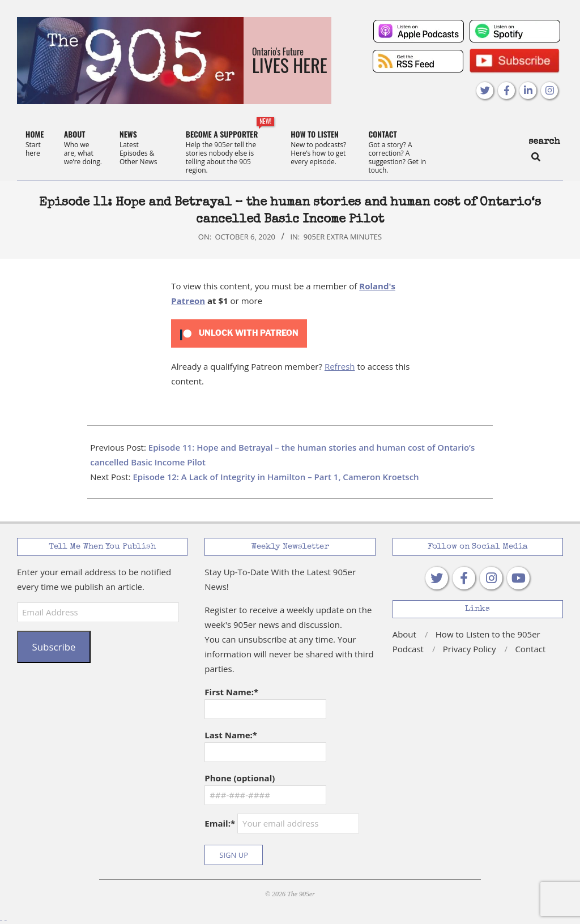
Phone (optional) (240, 778)
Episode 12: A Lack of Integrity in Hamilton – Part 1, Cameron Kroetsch (276, 477)
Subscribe (54, 647)
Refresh (340, 366)
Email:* (282, 824)
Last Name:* (231, 735)
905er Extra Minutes (343, 237)
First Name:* (231, 692)
